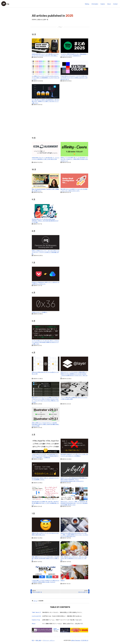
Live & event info (38, 616)
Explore (103, 4)
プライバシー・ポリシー (49, 640)
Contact (115, 4)
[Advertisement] (60, 121)
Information (95, 4)
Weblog (87, 4)
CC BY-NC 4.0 (85, 640)
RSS (33, 640)
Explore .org (37, 620)
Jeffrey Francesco (76, 640)
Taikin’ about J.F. (38, 612)
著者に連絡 (38, 640)
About (109, 4)
